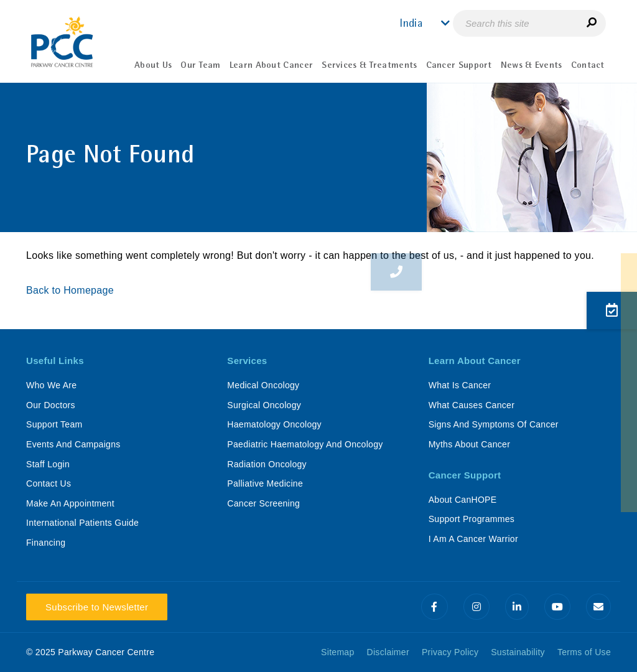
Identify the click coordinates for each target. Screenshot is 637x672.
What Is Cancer (460, 385)
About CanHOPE (463, 500)
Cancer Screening (263, 503)
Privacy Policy (450, 652)
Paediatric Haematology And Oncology (305, 444)
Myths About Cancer (469, 444)
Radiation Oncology (267, 464)
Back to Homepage (72, 290)
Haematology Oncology (274, 424)
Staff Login (48, 464)
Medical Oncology (263, 385)
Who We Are (51, 385)
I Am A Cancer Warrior (473, 539)
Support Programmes (472, 519)
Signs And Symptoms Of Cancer (494, 424)
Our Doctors (51, 405)
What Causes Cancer (472, 405)
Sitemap (337, 652)
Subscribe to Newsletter (97, 607)
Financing (46, 543)
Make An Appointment (70, 503)
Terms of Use (584, 652)
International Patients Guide (82, 523)
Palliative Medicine (265, 483)
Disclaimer (388, 652)
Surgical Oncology (264, 405)
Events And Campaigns (73, 444)
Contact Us (49, 483)
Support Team (54, 424)
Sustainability (518, 652)
